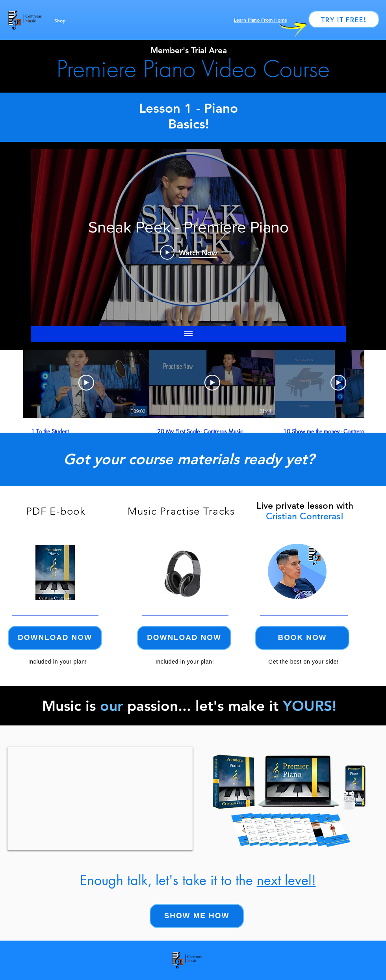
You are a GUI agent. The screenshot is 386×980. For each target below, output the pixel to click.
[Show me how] (197, 916)
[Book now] (302, 638)
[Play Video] (86, 383)
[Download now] (55, 638)
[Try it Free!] (344, 19)
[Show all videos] (188, 334)
